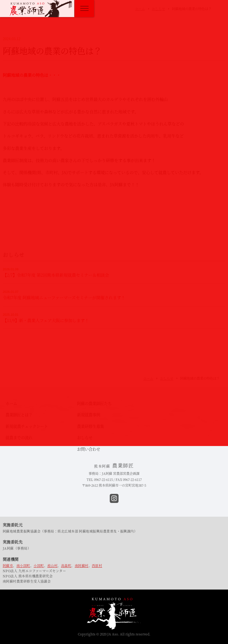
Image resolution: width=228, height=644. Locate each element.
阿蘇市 (8, 565)
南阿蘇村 (82, 565)
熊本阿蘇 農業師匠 (41, 9)
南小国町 (23, 565)
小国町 (39, 565)
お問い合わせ (89, 449)
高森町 (66, 565)
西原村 (97, 565)
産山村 (52, 565)
